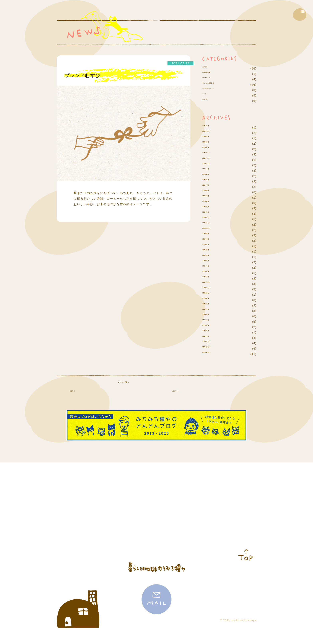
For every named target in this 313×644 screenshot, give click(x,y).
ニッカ (207, 106)
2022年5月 (210, 327)
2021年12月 (211, 354)
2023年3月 (210, 278)
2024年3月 (210, 214)
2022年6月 (210, 322)
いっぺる (209, 112)
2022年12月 (211, 295)
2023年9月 (210, 246)
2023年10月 (211, 241)
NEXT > (175, 406)
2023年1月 (210, 289)
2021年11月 (211, 359)
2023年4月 (210, 273)
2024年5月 (210, 203)
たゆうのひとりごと (217, 101)
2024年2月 (210, 219)
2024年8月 (210, 187)
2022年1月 (210, 348)
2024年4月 (210, 208)
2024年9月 (210, 181)
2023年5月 (210, 268)
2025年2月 (210, 154)
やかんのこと (212, 85)
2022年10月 (211, 305)
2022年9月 (210, 311)
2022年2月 (210, 343)
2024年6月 (210, 197)
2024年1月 (210, 224)
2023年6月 (210, 262)
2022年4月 (210, 332)
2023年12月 (211, 230)
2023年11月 (211, 235)
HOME (72, 406)
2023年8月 (210, 251)
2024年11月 (211, 170)
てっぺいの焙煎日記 (217, 90)
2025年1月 (210, 160)
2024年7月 (210, 192)
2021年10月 (211, 365)
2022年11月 (211, 300)
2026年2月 (210, 138)
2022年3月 (210, 338)
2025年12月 (211, 144)
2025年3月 (210, 149)
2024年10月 (211, 176)
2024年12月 (211, 165)
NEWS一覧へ (124, 406)
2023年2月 (210, 284)
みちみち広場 (212, 79)
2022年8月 (210, 316)
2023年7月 (210, 257)
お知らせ (209, 68)
